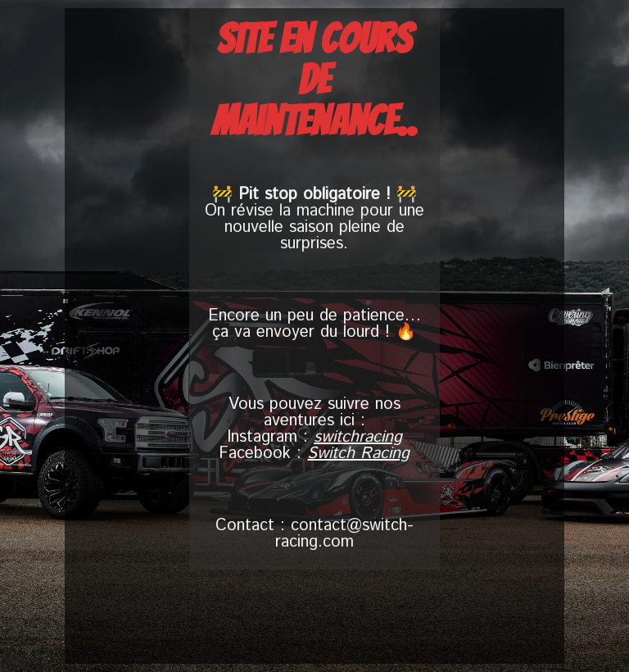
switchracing (358, 437)
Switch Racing (358, 454)
